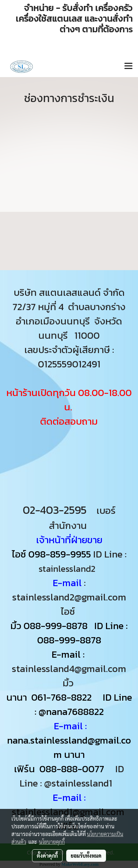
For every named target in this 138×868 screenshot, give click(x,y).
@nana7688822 (71, 711)
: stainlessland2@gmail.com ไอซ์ (69, 597)
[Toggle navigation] (128, 66)
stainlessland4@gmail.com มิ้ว (69, 676)
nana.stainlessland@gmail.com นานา (69, 747)
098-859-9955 (60, 554)
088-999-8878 (56, 626)
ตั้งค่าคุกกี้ (47, 856)
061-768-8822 (63, 697)
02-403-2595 (55, 510)
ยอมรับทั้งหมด (86, 856)
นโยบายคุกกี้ (52, 842)
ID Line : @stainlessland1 (72, 776)
